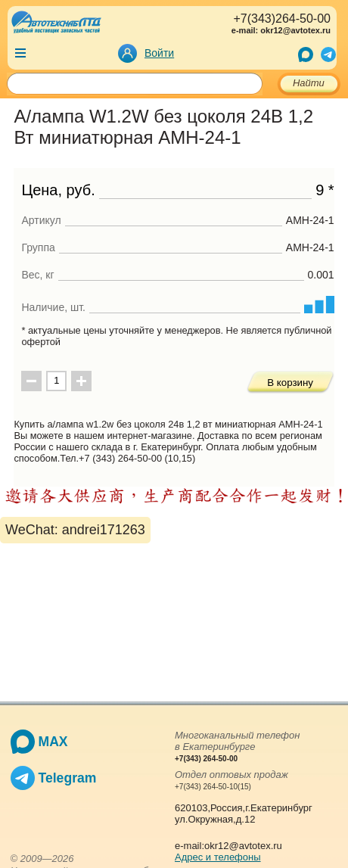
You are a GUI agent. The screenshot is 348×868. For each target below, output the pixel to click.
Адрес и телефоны (218, 857)
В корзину (290, 383)
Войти (159, 53)
